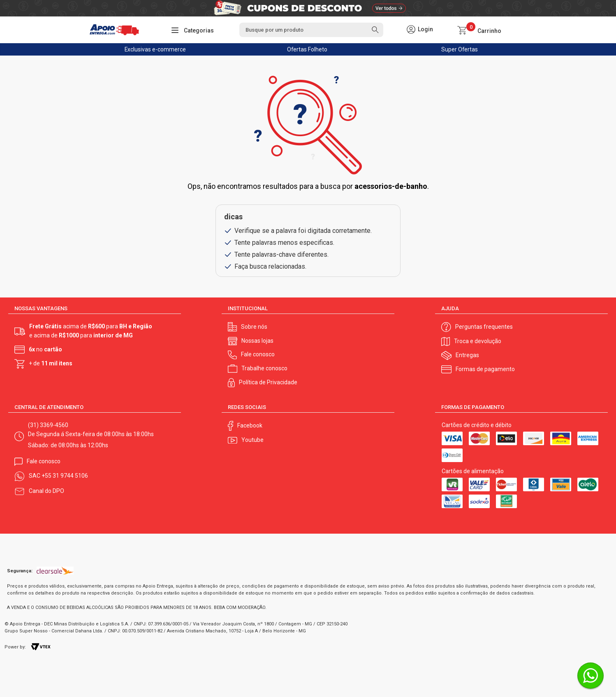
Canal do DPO (46, 491)
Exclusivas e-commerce (155, 49)
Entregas (467, 355)
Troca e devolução (478, 341)
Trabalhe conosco (264, 368)
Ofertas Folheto (307, 49)
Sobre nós (254, 327)
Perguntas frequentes (484, 327)
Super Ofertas (460, 49)
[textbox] (311, 30)
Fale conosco (258, 354)
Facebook (250, 425)
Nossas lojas (257, 341)
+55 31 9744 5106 (65, 476)
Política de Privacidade (268, 382)
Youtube (252, 440)
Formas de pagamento (485, 369)
